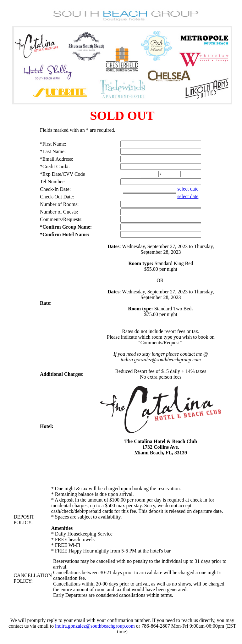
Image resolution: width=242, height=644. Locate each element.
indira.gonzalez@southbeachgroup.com (95, 626)
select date (188, 189)
